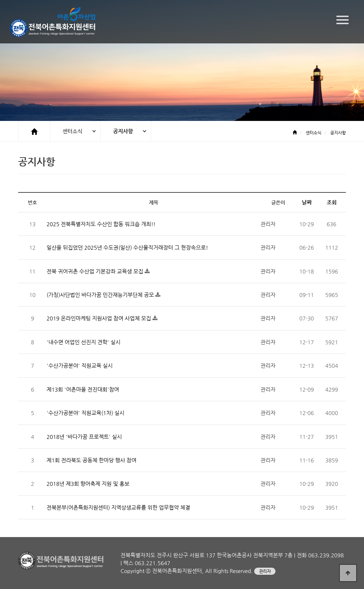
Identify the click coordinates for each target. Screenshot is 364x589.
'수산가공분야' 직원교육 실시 (80, 365)
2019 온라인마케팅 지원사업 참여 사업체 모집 (100, 318)
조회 (332, 202)
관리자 (265, 571)
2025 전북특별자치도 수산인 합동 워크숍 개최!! (101, 224)
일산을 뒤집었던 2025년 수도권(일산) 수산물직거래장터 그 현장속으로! (127, 247)
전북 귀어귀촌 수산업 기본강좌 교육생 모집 (96, 271)
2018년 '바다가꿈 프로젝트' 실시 (84, 437)
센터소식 (73, 131)
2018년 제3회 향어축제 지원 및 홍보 (88, 484)
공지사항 (123, 131)
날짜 (307, 202)
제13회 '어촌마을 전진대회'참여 (83, 389)
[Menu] (342, 20)
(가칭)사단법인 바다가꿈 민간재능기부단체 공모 (101, 295)
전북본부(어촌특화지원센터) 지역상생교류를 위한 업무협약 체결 (118, 507)
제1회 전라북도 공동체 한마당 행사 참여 (92, 460)
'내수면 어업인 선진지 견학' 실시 (84, 342)
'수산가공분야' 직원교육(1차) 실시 (85, 413)
